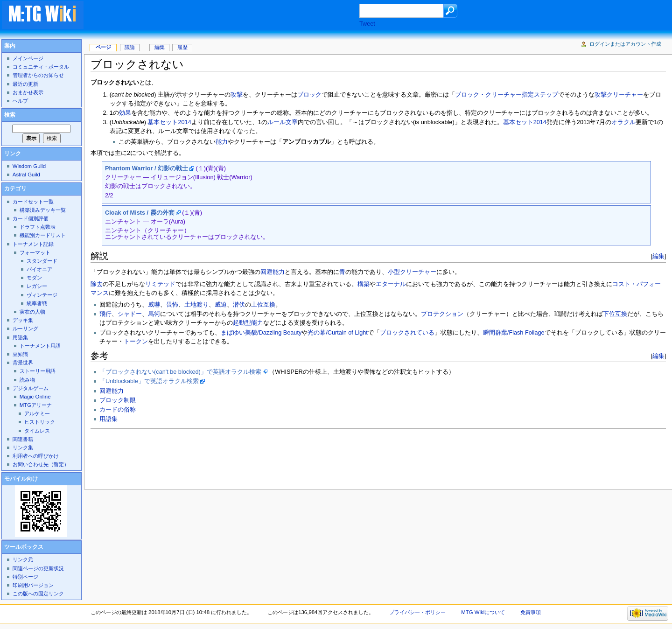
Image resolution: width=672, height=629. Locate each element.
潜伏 (239, 305)
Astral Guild (26, 175)
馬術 (154, 314)
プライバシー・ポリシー (417, 612)
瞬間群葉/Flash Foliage (514, 333)
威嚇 (154, 305)
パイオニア (39, 269)
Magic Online (35, 397)
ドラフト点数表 (38, 227)
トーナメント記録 (33, 244)
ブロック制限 (118, 400)
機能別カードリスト (43, 235)
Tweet (367, 24)
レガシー (37, 286)
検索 (10, 115)
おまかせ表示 (28, 92)
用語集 (108, 419)
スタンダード (42, 261)
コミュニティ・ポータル (41, 67)
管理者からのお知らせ (38, 75)
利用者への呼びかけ (36, 456)
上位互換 (263, 305)
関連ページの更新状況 (38, 568)
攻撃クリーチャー (619, 95)
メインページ (28, 58)
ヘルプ (20, 101)
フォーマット (35, 252)
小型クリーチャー (412, 272)
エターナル (391, 284)
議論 (130, 47)
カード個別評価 (31, 218)
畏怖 (172, 305)
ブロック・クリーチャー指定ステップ (507, 95)
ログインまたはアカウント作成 (625, 44)
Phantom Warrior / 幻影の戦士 (147, 168)
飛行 (105, 314)
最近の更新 (25, 84)
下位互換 (615, 314)
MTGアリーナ (36, 405)
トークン (136, 342)
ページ (103, 47)
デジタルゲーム (31, 388)
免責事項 (531, 612)
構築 (364, 284)
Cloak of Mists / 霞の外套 (140, 213)
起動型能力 (248, 323)
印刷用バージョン (33, 585)
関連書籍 (23, 439)
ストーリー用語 (38, 371)
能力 (222, 142)
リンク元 (23, 559)
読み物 (27, 380)
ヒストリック (40, 422)
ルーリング (25, 328)
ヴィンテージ (42, 295)
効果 (125, 113)
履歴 (182, 47)
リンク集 (23, 447)
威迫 (221, 305)
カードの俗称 (118, 410)
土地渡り (196, 305)
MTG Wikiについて (483, 612)
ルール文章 (283, 122)
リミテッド (160, 284)
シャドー (130, 314)
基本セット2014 (169, 122)
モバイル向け (21, 479)
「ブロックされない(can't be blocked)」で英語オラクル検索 (180, 372)
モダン (34, 278)
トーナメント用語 (40, 346)
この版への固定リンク (38, 594)
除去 (97, 284)
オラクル (623, 122)
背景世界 (23, 363)
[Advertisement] (231, 16)
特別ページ (25, 577)
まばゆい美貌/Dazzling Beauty (261, 333)
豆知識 (20, 354)
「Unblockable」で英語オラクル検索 (149, 381)
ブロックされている (407, 333)
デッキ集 (23, 320)
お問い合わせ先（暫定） (41, 464)
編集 (658, 256)
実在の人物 (32, 312)
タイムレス (37, 431)
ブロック (309, 95)
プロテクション (442, 314)
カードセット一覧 (33, 202)
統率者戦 (37, 303)
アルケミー (37, 413)
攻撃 (237, 95)
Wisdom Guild (29, 166)
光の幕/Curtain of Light (338, 333)
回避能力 (273, 272)
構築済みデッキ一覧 (43, 210)
